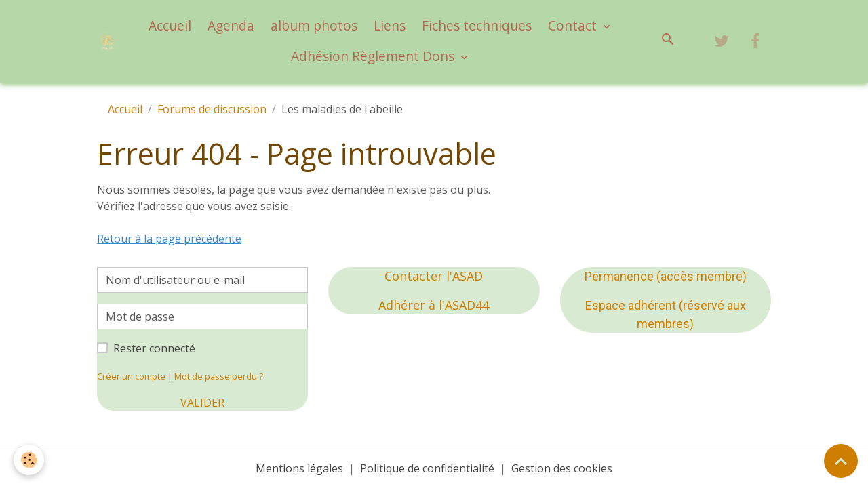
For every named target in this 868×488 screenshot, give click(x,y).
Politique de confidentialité (427, 468)
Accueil (170, 25)
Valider (202, 403)
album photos (314, 25)
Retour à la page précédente (169, 239)
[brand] (107, 41)
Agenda (231, 25)
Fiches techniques (477, 25)
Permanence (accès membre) (666, 276)
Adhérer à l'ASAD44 (434, 305)
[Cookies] (29, 460)
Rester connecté (154, 348)
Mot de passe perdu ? (219, 376)
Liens (390, 25)
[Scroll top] (841, 461)
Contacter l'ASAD (434, 276)
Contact (574, 25)
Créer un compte (131, 376)
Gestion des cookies (562, 468)
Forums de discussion (212, 109)
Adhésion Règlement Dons (374, 56)
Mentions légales (299, 468)
